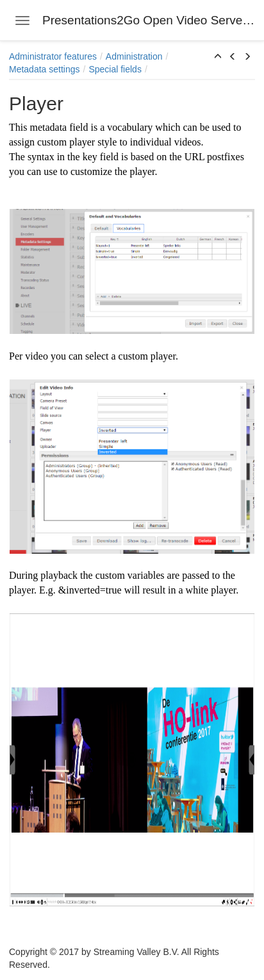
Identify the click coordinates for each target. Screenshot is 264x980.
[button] (218, 57)
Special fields (115, 69)
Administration (134, 56)
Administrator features (53, 56)
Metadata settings (45, 69)
